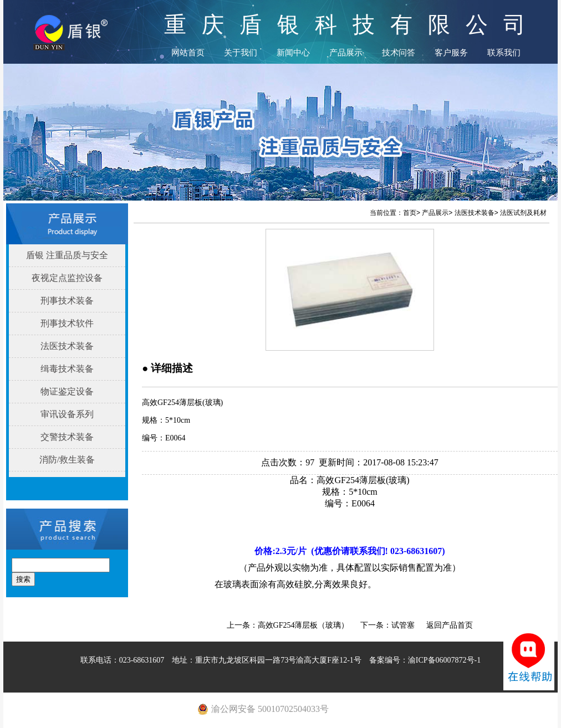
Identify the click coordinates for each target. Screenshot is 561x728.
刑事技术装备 (67, 301)
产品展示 (346, 53)
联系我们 (504, 53)
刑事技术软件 (67, 323)
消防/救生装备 (67, 460)
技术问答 (399, 53)
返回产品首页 (450, 625)
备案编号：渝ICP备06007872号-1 (425, 660)
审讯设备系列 (67, 414)
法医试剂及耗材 (523, 213)
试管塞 (403, 625)
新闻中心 (293, 53)
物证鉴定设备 (67, 391)
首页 (410, 213)
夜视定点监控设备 (67, 278)
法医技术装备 (67, 346)
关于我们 (241, 53)
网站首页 (188, 53)
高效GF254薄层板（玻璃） (304, 625)
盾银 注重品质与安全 (67, 255)
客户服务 (451, 53)
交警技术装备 (67, 437)
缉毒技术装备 (67, 369)
